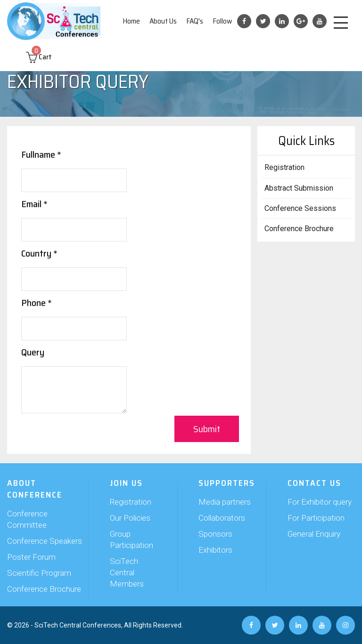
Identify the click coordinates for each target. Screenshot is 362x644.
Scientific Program (39, 573)
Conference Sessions (300, 208)
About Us (163, 21)
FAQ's (195, 21)
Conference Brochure (299, 229)
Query (33, 352)
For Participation (316, 518)
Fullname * (41, 154)
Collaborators (222, 518)
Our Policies (130, 518)
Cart (39, 57)
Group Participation (132, 539)
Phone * (37, 303)
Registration (284, 167)
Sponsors (215, 534)
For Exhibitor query (320, 502)
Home (131, 21)
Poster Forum (31, 557)
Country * (39, 253)
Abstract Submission (299, 188)
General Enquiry (314, 534)
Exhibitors (215, 550)
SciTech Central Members (127, 572)
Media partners (225, 502)
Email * (34, 204)
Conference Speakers (45, 541)
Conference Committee (27, 519)
